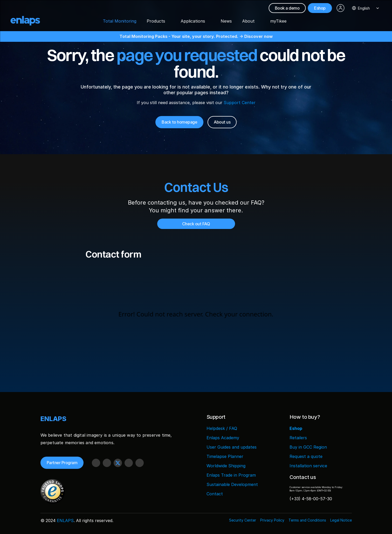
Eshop (296, 428)
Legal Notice (341, 520)
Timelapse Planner (225, 456)
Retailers (298, 438)
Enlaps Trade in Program (231, 475)
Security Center (243, 520)
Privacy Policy (272, 520)
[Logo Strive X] (30, 21)
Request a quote (306, 456)
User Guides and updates (232, 447)
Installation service (308, 466)
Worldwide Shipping (226, 466)
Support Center (240, 103)
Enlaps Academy (223, 438)
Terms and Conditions (307, 520)
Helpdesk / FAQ (222, 428)
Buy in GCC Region (308, 447)
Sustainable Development (232, 484)
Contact (215, 494)
